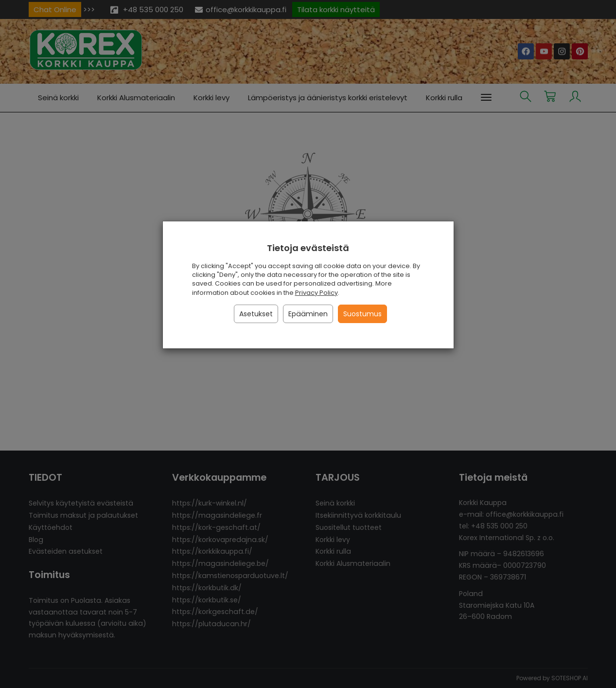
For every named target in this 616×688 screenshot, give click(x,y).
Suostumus (362, 314)
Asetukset (256, 314)
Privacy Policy (317, 293)
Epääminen (308, 314)
